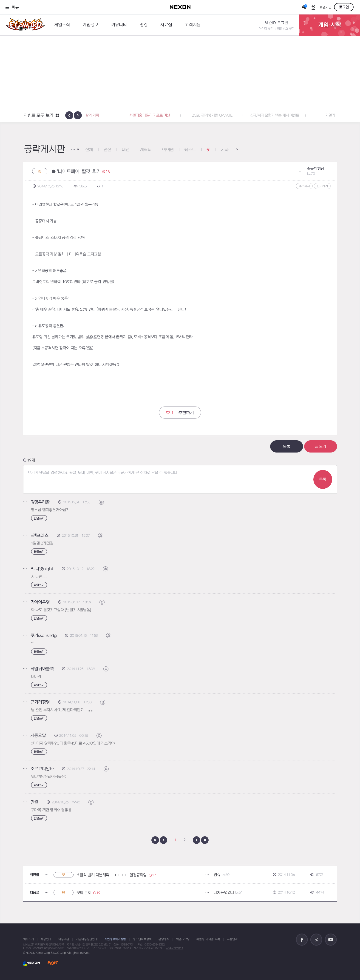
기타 (225, 150)
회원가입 (326, 7)
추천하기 (180, 413)
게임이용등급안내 (87, 939)
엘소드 (24, 25)
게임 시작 (330, 25)
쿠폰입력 (232, 939)
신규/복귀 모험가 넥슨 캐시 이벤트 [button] (305, 115)
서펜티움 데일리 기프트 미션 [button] (180, 115)
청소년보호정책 (142, 939)
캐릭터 (146, 150)
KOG (53, 963)
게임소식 (62, 25)
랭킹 (144, 25)
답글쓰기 (39, 518)
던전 (107, 150)
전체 (89, 150)
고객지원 (193, 25)
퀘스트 (190, 150)
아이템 (168, 150)
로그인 (344, 7)
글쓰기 (320, 447)
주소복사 (304, 186)
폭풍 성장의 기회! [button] (118, 115)
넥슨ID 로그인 (277, 23)
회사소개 (29, 939)
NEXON (32, 963)
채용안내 (46, 939)
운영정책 (164, 939)
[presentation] (69, 115)
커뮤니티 (119, 25)
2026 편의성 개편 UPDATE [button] (242, 115)
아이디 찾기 (266, 29)
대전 (126, 150)
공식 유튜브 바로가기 (331, 940)
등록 (323, 480)
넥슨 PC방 (183, 939)
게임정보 (91, 25)
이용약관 (64, 939)
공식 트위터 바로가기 (316, 940)
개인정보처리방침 (115, 939)
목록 (286, 447)
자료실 (166, 25)
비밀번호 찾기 (286, 29)
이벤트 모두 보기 (38, 116)
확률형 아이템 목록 (208, 939)
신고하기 (322, 186)
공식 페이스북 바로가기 (302, 940)
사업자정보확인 (174, 948)
